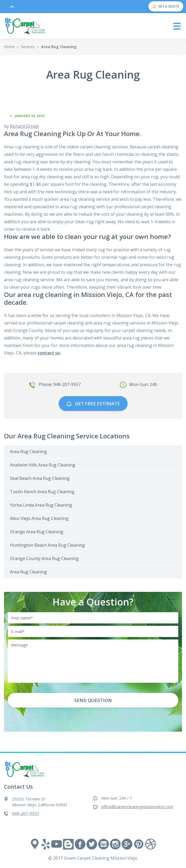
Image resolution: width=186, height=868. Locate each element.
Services (28, 47)
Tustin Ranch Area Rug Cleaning (42, 492)
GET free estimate (93, 404)
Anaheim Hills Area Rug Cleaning (43, 465)
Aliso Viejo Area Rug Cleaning (39, 518)
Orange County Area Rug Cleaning (44, 558)
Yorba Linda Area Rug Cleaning (41, 505)
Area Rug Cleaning (28, 452)
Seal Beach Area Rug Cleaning (40, 478)
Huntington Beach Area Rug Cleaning (47, 545)
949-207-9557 (26, 813)
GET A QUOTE (166, 6)
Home (9, 47)
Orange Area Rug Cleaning (37, 532)
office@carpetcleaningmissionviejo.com (137, 807)
